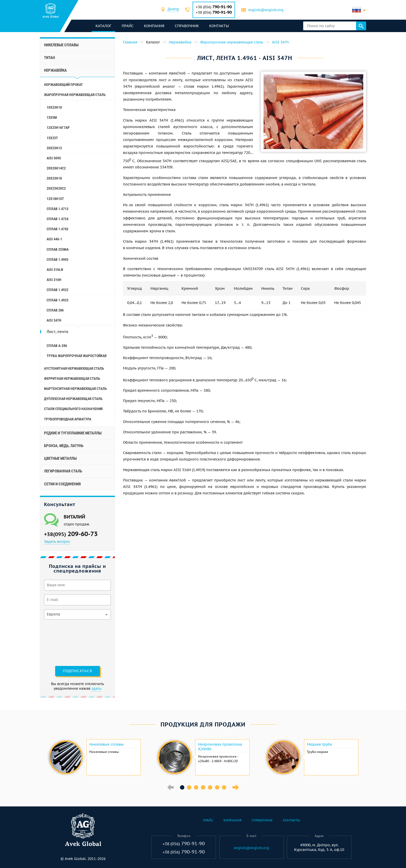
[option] (94, 757)
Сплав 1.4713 (57, 209)
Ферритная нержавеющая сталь (72, 379)
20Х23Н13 (54, 148)
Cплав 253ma (58, 249)
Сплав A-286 (57, 346)
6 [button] (217, 787)
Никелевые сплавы (61, 45)
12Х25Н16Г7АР (58, 128)
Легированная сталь (63, 471)
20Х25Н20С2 (56, 188)
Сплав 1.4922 (57, 290)
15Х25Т (52, 138)
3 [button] (196, 787)
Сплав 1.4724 (57, 219)
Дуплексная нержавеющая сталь (73, 399)
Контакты (219, 26)
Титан (49, 58)
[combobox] (173, 10)
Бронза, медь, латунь (64, 446)
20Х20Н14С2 (56, 168)
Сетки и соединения (62, 484)
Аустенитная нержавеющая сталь (74, 368)
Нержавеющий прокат (63, 85)
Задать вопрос (57, 541)
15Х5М (52, 117)
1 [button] (182, 787)
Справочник (187, 26)
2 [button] (189, 787)
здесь (96, 688)
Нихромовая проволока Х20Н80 (220, 747)
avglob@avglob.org (266, 10)
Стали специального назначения (73, 409)
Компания (154, 26)
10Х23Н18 (54, 107)
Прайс (128, 26)
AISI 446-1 (54, 239)
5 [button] (210, 787)
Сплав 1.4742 (57, 229)
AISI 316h (54, 280)
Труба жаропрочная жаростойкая (77, 356)
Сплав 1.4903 (57, 259)
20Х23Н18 (54, 178)
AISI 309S (54, 158)
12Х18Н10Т (55, 199)
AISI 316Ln (55, 270)
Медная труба (319, 744)
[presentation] (65, 642)
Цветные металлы (60, 458)
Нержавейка (55, 70)
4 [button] (203, 787)
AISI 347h (54, 320)
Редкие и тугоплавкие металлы (73, 433)
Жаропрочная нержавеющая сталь (75, 95)
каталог (103, 26)
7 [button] (224, 787)
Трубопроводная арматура (68, 419)
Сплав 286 (55, 310)
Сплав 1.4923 (57, 300)
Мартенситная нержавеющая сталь (75, 389)
